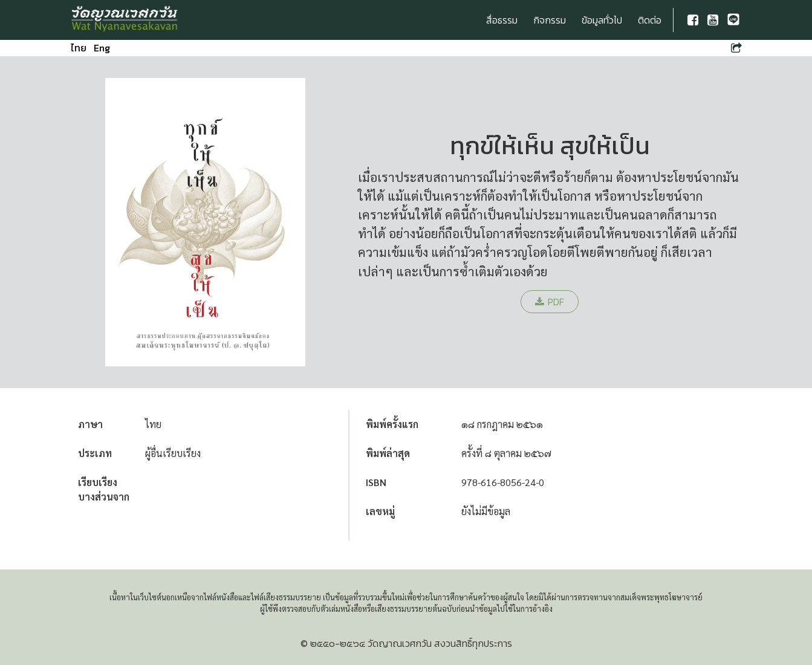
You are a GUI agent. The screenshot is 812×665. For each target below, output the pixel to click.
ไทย (79, 48)
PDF (550, 302)
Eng (102, 48)
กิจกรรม (550, 20)
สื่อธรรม (502, 20)
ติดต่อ (650, 20)
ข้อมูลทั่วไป (602, 20)
